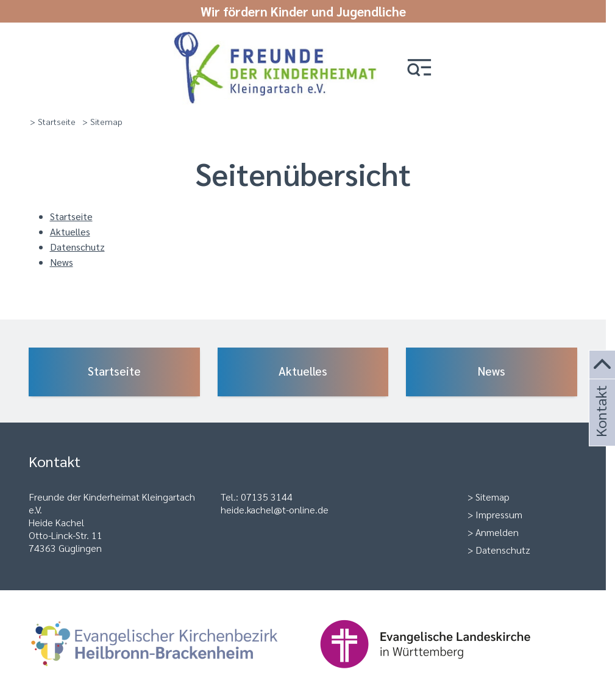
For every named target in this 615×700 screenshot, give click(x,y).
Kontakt (600, 428)
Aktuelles (70, 231)
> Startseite (53, 121)
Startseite (71, 216)
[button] (419, 69)
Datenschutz (77, 247)
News (62, 262)
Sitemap (492, 497)
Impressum (499, 514)
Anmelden (497, 532)
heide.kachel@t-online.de (275, 509)
